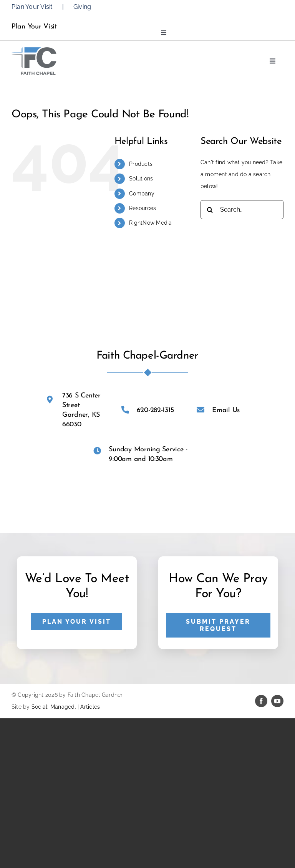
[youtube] (277, 701)
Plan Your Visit (32, 7)
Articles (90, 707)
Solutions (141, 179)
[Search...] (242, 210)
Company (142, 194)
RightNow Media (150, 223)
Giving (82, 7)
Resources (143, 208)
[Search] (210, 210)
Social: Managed (53, 707)
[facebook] (261, 701)
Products (141, 164)
